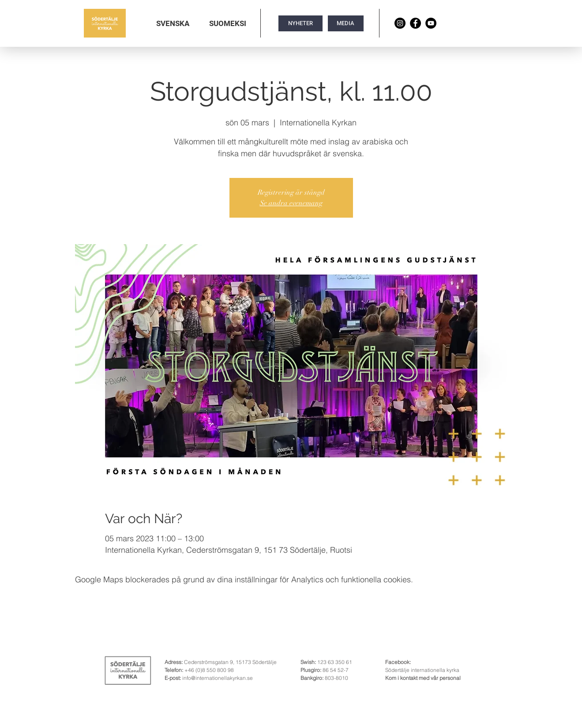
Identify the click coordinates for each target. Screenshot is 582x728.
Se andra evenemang (291, 203)
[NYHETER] (300, 23)
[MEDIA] (346, 23)
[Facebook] (415, 23)
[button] (173, 23)
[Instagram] (400, 23)
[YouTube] (431, 23)
